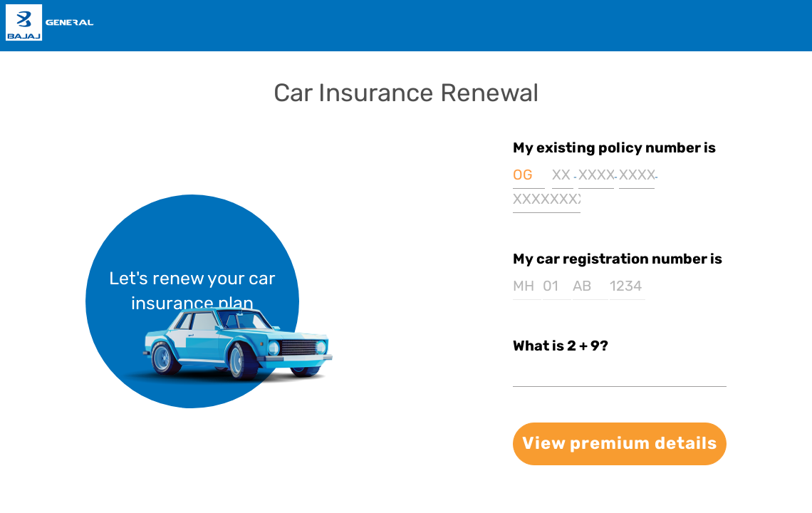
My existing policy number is (614, 147)
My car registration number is (618, 259)
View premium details (620, 443)
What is (561, 346)
